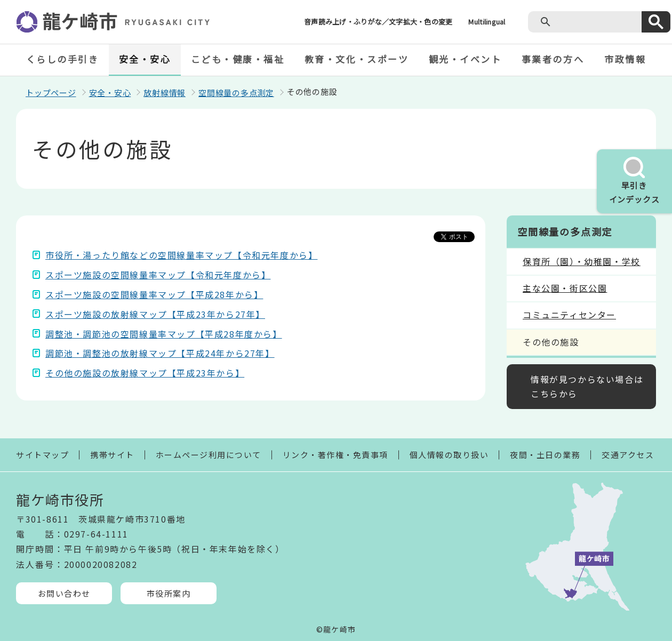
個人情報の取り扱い (449, 455)
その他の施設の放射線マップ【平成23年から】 (145, 373)
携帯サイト (112, 455)
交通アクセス (628, 455)
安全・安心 (145, 59)
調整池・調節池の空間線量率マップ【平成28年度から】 (164, 334)
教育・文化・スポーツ (357, 59)
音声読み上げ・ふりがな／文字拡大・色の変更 (378, 22)
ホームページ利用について (209, 455)
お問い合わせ (64, 593)
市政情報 (625, 59)
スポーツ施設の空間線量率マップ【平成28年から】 (154, 294)
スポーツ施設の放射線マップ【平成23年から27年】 (155, 314)
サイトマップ (42, 455)
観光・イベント (465, 59)
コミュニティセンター (569, 315)
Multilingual (487, 22)
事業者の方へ (553, 59)
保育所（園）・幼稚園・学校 (582, 261)
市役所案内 (169, 593)
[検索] (597, 22)
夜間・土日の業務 (545, 455)
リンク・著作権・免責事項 (335, 455)
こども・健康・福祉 (238, 59)
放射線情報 (165, 93)
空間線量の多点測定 (236, 93)
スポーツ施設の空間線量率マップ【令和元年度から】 (158, 275)
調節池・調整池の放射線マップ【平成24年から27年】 (160, 353)
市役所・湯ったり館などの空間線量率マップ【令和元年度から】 (181, 255)
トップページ (51, 93)
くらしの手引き (63, 59)
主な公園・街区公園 (565, 288)
